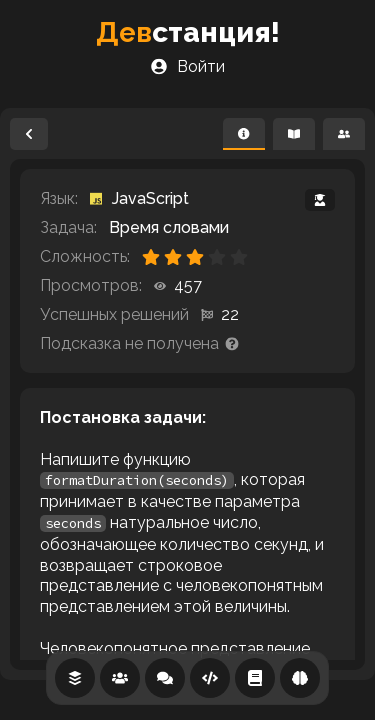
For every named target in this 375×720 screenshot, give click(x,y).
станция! (188, 32)
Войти (188, 66)
